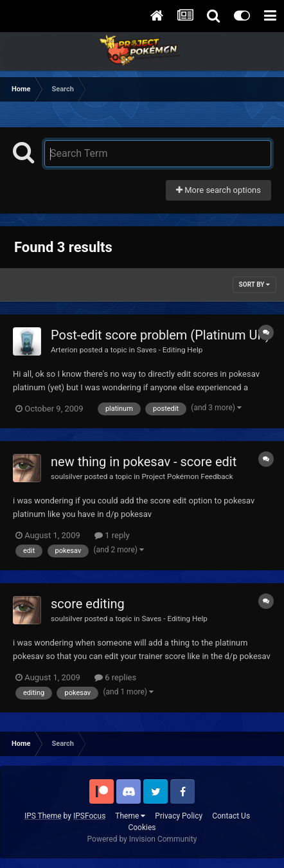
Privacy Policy (179, 816)
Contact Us (231, 816)
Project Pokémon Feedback (187, 476)
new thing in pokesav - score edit (144, 462)
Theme (130, 816)
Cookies (142, 827)
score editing (88, 604)
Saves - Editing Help (170, 350)
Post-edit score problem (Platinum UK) (160, 335)
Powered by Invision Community (142, 839)
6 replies (115, 677)
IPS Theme (43, 816)
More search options (218, 190)
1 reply (112, 535)
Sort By (254, 285)
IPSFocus (89, 816)
